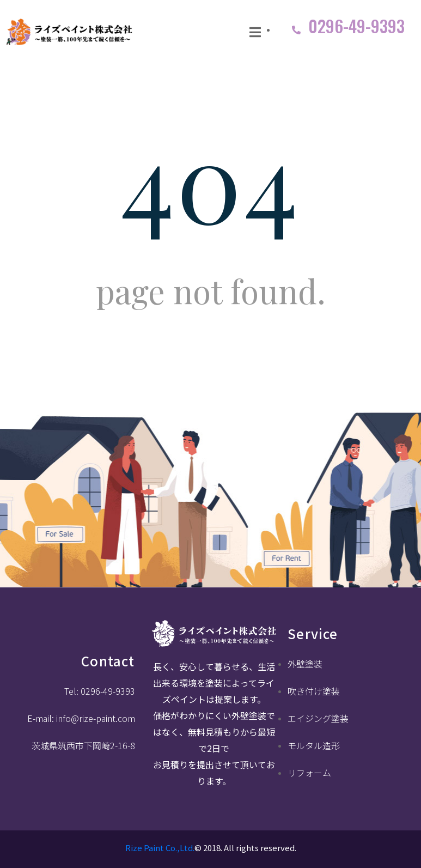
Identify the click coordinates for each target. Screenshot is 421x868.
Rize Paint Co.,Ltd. (160, 848)
